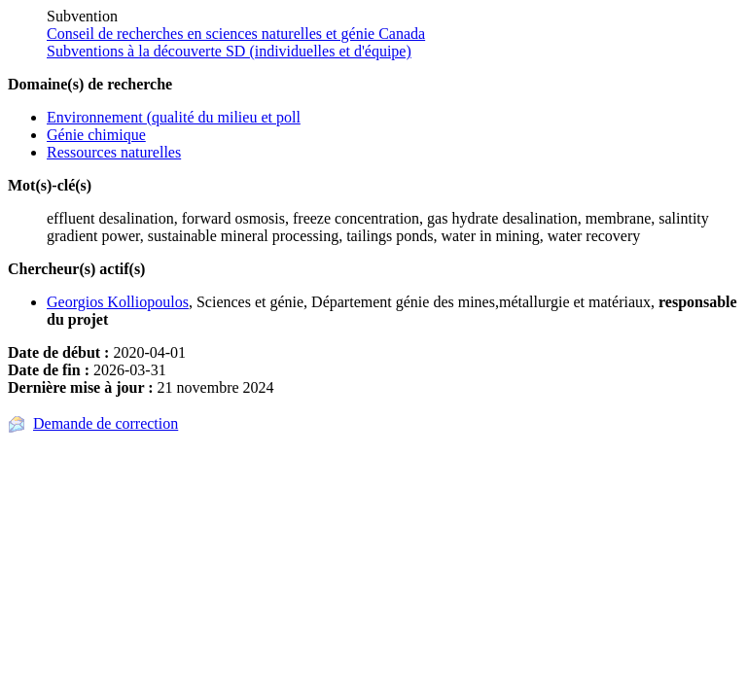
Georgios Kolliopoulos (118, 302)
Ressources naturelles (114, 152)
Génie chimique (96, 135)
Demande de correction (106, 423)
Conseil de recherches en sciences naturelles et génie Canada (236, 34)
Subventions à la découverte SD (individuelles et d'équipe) (229, 51)
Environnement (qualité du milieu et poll (174, 117)
